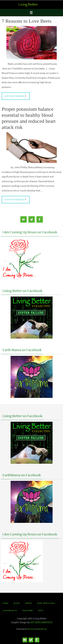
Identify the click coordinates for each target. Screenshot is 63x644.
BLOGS (17, 603)
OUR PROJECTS (10, 610)
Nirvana (31, 629)
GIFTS (41, 610)
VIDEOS (28, 603)
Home (5, 603)
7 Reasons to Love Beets (27, 21)
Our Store (27, 610)
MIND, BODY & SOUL (46, 603)
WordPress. (42, 629)
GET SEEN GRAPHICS (41, 622)
